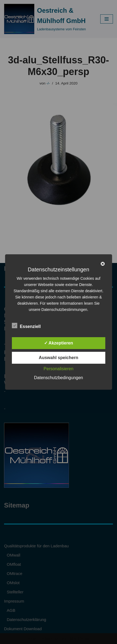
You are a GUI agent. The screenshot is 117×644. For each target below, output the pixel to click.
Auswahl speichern (59, 358)
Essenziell (26, 326)
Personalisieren (58, 369)
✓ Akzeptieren (59, 343)
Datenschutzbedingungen (59, 378)
